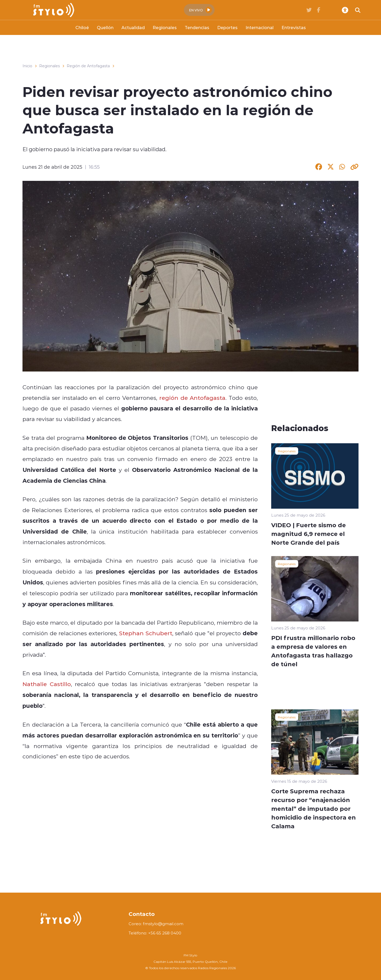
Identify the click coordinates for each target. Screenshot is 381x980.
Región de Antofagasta (88, 66)
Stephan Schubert (146, 633)
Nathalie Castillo (47, 684)
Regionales (165, 27)
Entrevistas (294, 27)
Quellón (105, 27)
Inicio (27, 66)
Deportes (227, 27)
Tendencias (197, 27)
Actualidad (133, 27)
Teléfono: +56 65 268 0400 (155, 933)
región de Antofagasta (192, 398)
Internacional (260, 27)
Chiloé (82, 27)
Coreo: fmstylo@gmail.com (156, 924)
